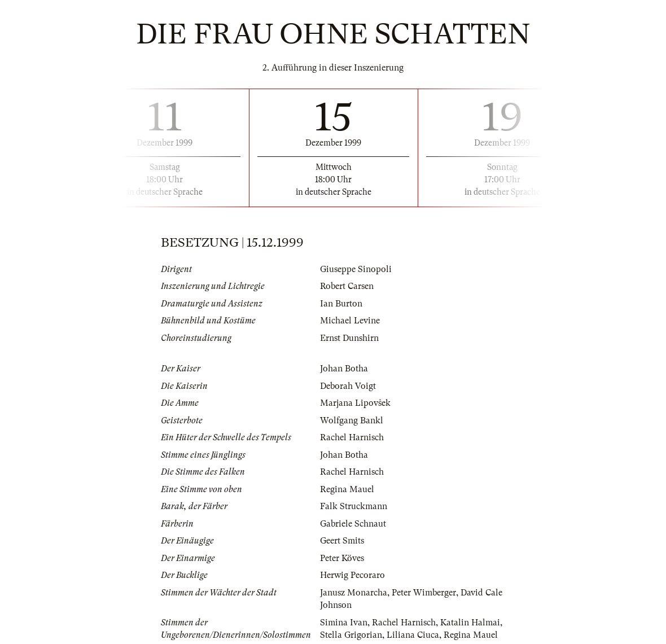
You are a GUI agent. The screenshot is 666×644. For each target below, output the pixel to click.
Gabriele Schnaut (353, 524)
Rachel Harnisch (352, 437)
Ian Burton (341, 304)
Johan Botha (344, 369)
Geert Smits (342, 541)
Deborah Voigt (348, 386)
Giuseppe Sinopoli (356, 269)
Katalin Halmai (470, 623)
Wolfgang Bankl (352, 420)
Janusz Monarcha (354, 593)
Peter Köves (342, 558)
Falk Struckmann (354, 506)
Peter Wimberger (424, 593)
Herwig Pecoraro (352, 575)
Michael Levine (350, 321)
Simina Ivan (344, 623)
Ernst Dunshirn (349, 338)
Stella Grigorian (351, 635)
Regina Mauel (347, 489)
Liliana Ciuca (413, 635)
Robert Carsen (347, 286)
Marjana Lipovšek (355, 403)
